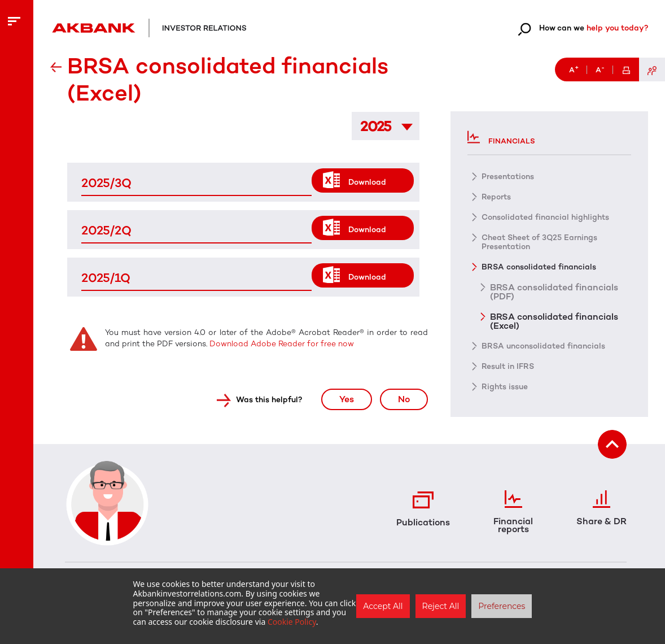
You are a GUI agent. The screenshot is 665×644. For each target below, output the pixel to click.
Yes (347, 399)
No (404, 399)
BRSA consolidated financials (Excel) (554, 321)
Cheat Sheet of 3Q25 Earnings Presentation (539, 242)
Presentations (508, 177)
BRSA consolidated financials (539, 267)
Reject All (441, 606)
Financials (501, 137)
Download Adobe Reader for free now (281, 344)
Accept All (383, 606)
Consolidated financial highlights (545, 217)
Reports (496, 197)
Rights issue (505, 387)
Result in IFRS (508, 366)
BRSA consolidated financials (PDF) (554, 291)
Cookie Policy (292, 622)
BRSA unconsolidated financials (543, 346)
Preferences (502, 606)
